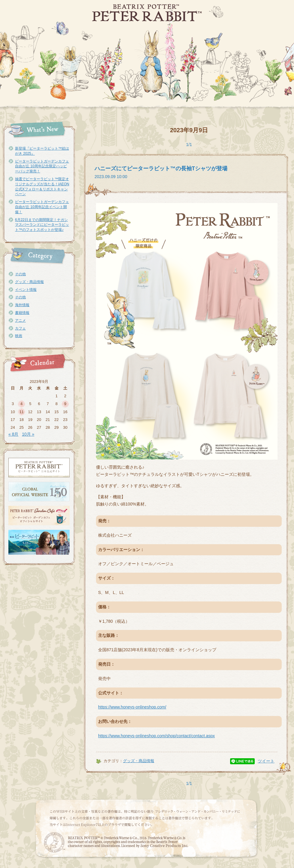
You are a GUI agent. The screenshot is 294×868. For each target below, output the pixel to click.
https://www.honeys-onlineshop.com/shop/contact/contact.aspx (156, 736)
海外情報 (22, 305)
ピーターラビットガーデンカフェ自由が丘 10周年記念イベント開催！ (42, 207)
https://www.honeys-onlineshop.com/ (132, 707)
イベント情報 (26, 290)
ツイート (266, 761)
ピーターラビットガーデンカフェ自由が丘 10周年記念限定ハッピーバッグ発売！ (42, 166)
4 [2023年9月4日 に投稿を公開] (21, 404)
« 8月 (13, 434)
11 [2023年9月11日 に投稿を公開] (21, 412)
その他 (20, 274)
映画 (19, 336)
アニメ (20, 321)
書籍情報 (22, 313)
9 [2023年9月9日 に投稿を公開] (65, 404)
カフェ (20, 328)
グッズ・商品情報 (29, 282)
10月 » (28, 434)
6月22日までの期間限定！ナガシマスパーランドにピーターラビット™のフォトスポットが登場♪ (42, 225)
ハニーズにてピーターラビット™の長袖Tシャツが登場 (161, 169)
